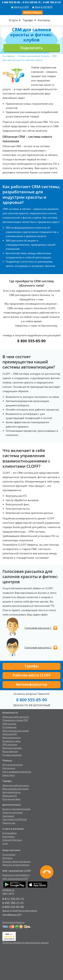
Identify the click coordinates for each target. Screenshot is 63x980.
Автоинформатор (32, 684)
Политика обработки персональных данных (26, 943)
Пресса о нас (9, 823)
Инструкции (9, 768)
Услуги (13, 20)
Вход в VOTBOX (44, 7)
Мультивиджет (10, 751)
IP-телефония (9, 727)
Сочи (5, 843)
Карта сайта (8, 775)
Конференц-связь (12, 741)
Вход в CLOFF (22, 7)
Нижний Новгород (12, 840)
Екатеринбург (10, 833)
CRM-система (9, 724)
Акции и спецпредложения (16, 809)
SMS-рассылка (10, 744)
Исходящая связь (11, 799)
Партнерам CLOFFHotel (15, 819)
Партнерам (8, 816)
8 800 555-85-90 (32, 341)
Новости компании (12, 812)
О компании (9, 854)
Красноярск (8, 837)
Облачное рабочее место (16, 717)
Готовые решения (12, 755)
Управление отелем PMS (15, 720)
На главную (9, 56)
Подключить (32, 48)
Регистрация (33, 12)
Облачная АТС (10, 734)
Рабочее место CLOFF (32, 675)
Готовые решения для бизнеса (33, 56)
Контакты (44, 20)
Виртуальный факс (12, 748)
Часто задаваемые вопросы (17, 772)
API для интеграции (13, 765)
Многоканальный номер (15, 731)
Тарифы (28, 20)
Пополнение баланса (13, 922)
